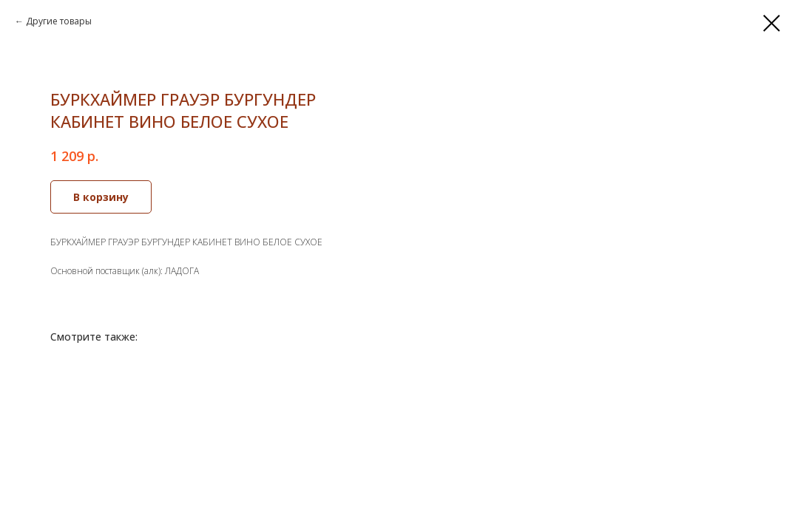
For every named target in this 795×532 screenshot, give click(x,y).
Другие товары (59, 21)
